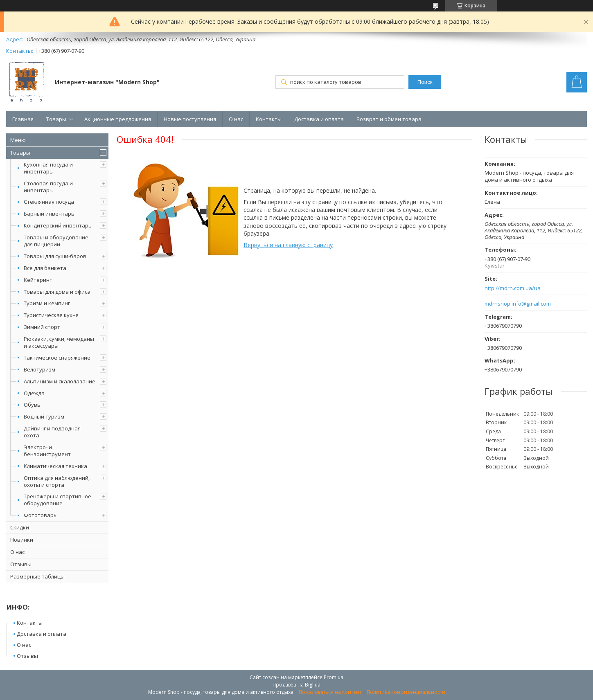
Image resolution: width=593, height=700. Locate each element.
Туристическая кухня (51, 315)
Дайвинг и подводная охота (52, 432)
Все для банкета (45, 268)
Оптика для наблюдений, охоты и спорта (57, 481)
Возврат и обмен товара (389, 119)
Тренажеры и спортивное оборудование (57, 500)
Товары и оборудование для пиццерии (56, 241)
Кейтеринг (38, 280)
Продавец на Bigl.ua (296, 685)
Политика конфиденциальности (406, 692)
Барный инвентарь (49, 214)
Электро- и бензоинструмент (47, 451)
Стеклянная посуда (49, 202)
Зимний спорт (42, 327)
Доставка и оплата (319, 119)
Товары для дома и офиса (57, 292)
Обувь (32, 405)
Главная (23, 119)
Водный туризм (44, 416)
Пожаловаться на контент (330, 692)
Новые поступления (190, 119)
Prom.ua (334, 677)
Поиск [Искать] (425, 82)
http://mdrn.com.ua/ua (513, 288)
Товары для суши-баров (55, 256)
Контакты (269, 119)
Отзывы (21, 564)
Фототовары (41, 515)
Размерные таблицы (37, 576)
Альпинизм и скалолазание (60, 381)
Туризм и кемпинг (47, 303)
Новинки (22, 540)
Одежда (34, 393)
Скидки (20, 527)
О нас (236, 119)
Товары (56, 119)
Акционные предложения (118, 119)
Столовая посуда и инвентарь (48, 187)
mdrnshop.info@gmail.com (518, 304)
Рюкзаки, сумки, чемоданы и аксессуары (59, 342)
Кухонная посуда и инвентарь (48, 168)
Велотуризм (39, 369)
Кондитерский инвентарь (58, 225)
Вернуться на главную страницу (288, 245)
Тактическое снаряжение (57, 358)
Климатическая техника (55, 466)
